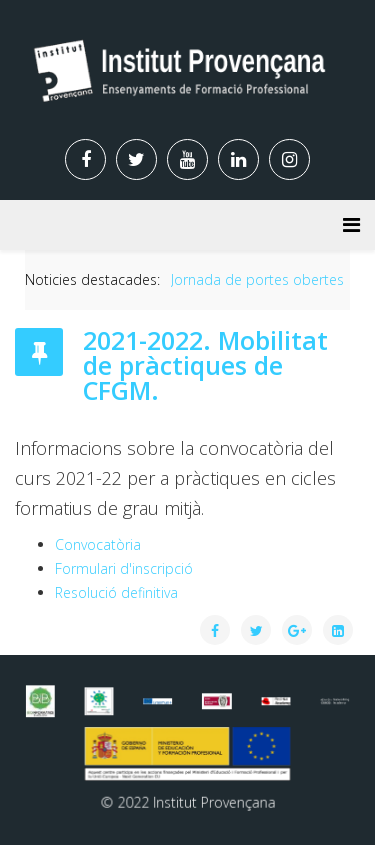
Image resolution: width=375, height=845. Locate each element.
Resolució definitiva (116, 592)
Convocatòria (98, 544)
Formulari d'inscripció (124, 568)
